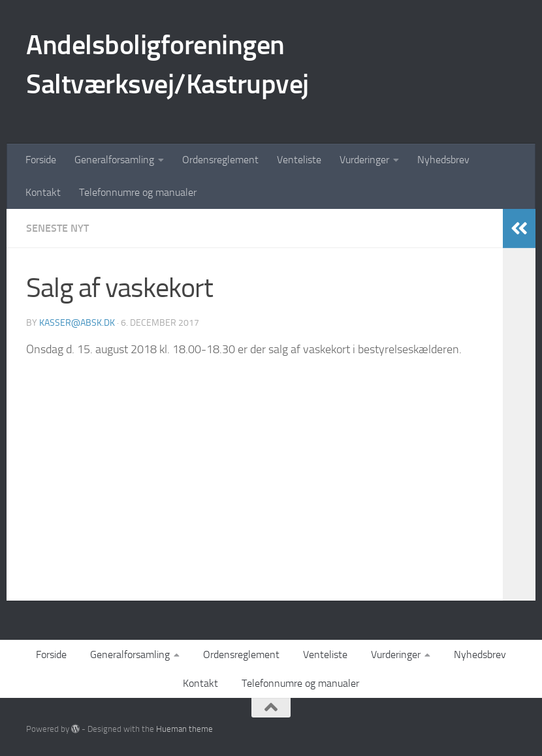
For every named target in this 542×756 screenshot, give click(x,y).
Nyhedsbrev (443, 160)
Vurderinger (364, 160)
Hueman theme (184, 729)
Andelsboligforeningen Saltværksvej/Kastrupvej (167, 65)
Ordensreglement (220, 160)
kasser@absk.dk (77, 323)
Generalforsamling (114, 160)
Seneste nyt (57, 228)
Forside (41, 160)
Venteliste (299, 160)
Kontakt (43, 192)
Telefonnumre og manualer (138, 192)
